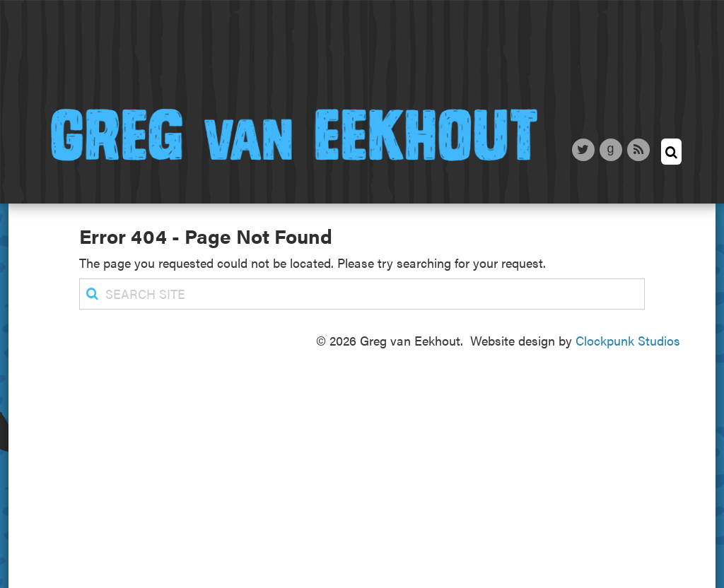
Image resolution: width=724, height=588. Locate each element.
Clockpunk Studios (628, 340)
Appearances (516, 58)
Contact (631, 67)
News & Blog (382, 59)
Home (93, 59)
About (182, 63)
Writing (272, 58)
